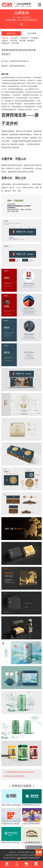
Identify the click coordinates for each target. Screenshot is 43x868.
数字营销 (15, 43)
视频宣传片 (6, 43)
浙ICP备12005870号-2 (10, 858)
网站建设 (31, 41)
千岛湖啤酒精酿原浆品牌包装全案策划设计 (19, 772)
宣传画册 (22, 41)
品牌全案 (5, 38)
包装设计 (5, 41)
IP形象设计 (35, 38)
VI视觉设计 (25, 38)
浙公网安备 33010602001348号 (29, 858)
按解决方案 (11, 33)
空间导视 (14, 41)
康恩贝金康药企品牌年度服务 (15, 776)
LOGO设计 (14, 38)
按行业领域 (32, 33)
